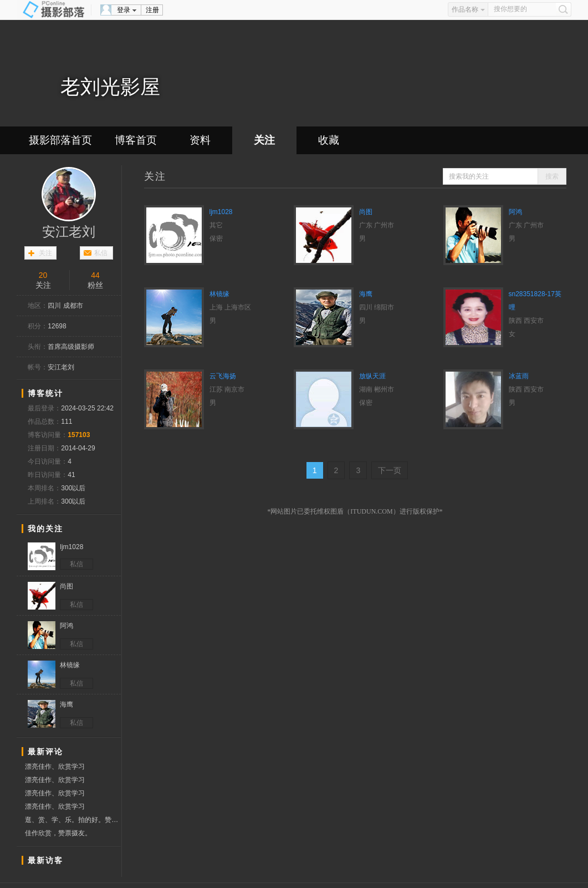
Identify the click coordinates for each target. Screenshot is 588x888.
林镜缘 (219, 294)
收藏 (329, 140)
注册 (152, 10)
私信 (101, 253)
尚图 (366, 212)
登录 (124, 10)
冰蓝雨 (519, 376)
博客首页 (136, 140)
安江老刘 (69, 232)
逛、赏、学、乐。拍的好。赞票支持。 (73, 820)
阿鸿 (515, 212)
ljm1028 (221, 212)
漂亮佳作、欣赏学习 (55, 767)
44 (95, 275)
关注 (264, 140)
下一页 (390, 470)
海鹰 (366, 294)
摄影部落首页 (60, 140)
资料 (200, 140)
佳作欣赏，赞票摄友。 (58, 833)
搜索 (552, 176)
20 (43, 275)
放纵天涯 (372, 376)
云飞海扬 (223, 376)
